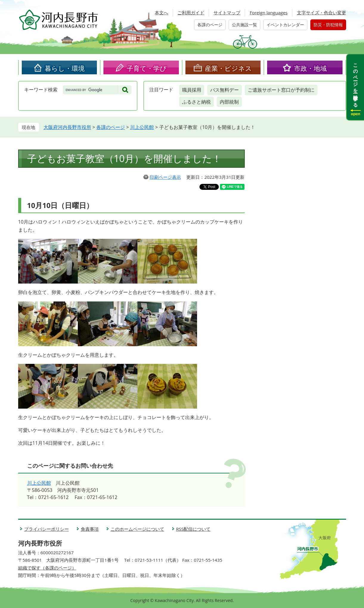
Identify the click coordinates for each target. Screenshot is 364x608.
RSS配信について (193, 529)
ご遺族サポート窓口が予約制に (281, 90)
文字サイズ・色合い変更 (322, 13)
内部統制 (229, 102)
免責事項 (90, 529)
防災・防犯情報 (328, 25)
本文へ (161, 13)
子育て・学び (147, 68)
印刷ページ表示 (165, 177)
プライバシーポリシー (47, 529)
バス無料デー (224, 90)
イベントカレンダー (285, 25)
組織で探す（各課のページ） (47, 568)
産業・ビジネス (228, 68)
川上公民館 (142, 127)
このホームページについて (137, 529)
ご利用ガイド (191, 13)
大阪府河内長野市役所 (67, 127)
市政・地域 (310, 68)
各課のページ (210, 25)
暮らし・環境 (65, 68)
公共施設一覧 (244, 25)
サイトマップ (227, 13)
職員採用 (192, 90)
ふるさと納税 (196, 102)
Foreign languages (268, 13)
